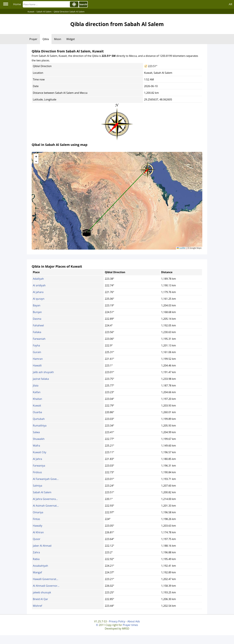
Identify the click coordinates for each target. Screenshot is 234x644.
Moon (58, 39)
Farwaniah (39, 339)
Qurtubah (39, 419)
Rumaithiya (40, 426)
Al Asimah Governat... (46, 506)
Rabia (36, 559)
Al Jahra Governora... (45, 499)
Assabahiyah (40, 566)
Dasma (37, 319)
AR (231, 4)
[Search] (46, 4)
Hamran (38, 359)
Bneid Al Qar (40, 599)
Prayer (33, 39)
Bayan (37, 305)
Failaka (37, 332)
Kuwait (37, 406)
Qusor (37, 539)
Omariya (38, 512)
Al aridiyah (39, 285)
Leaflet (181, 248)
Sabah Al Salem (42, 492)
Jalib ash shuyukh (43, 372)
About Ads (134, 621)
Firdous (37, 472)
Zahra (36, 552)
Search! (83, 4)
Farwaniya (39, 466)
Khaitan (37, 399)
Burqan (37, 312)
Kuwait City (40, 452)
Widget (71, 39)
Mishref (37, 606)
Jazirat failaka (41, 379)
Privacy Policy (117, 621)
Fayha (36, 345)
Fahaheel (38, 325)
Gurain (37, 352)
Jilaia (36, 385)
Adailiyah (38, 279)
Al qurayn (39, 299)
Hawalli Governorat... (45, 579)
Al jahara (38, 292)
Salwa (36, 432)
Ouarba (37, 412)
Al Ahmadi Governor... (46, 586)
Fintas (36, 519)
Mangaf (37, 572)
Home (17, 4)
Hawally (38, 526)
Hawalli (37, 365)
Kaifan (37, 392)
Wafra (36, 446)
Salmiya (37, 486)
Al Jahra (37, 459)
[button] (147, 169)
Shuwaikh (39, 439)
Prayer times (130, 625)
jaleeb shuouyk (42, 592)
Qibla (46, 39)
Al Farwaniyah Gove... (46, 479)
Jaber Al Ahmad (42, 546)
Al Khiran (38, 532)
